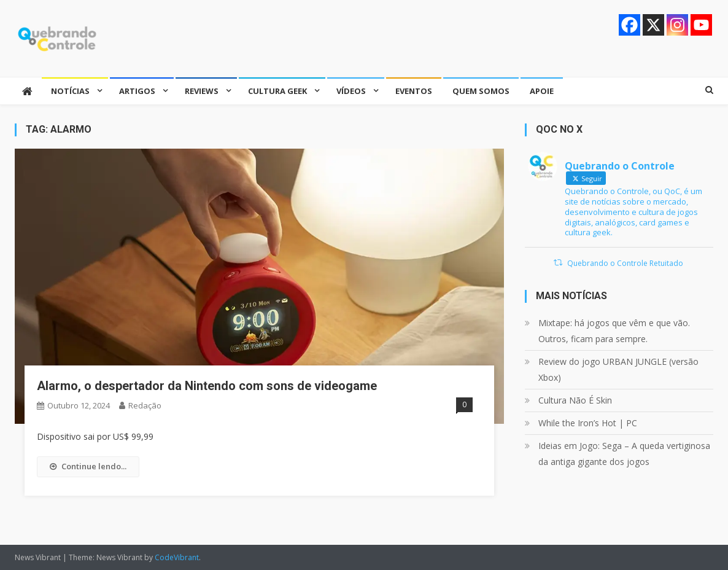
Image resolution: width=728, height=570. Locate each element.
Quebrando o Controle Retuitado (625, 263)
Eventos (414, 91)
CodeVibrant (177, 557)
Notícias (70, 91)
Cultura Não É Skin (575, 400)
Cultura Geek (277, 91)
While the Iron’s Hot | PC (588, 423)
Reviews (202, 91)
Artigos (137, 91)
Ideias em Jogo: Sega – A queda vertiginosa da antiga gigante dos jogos (624, 454)
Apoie (542, 91)
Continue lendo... (88, 466)
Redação (145, 405)
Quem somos (481, 91)
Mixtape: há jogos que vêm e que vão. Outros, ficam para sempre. (614, 331)
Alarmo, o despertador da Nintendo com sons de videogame (207, 386)
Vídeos (351, 91)
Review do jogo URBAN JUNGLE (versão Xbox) (618, 369)
